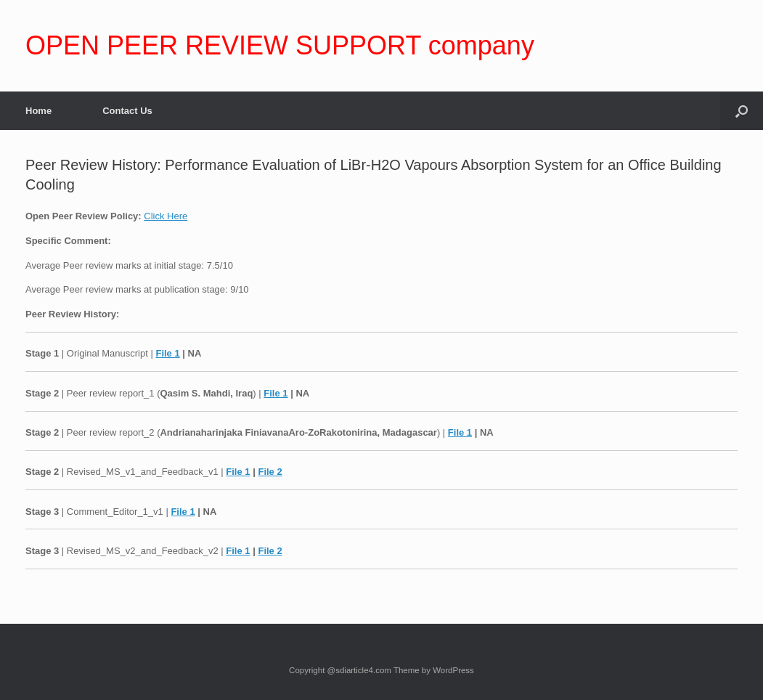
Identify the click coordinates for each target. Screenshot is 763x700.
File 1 (167, 353)
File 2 (270, 472)
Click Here (166, 216)
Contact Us (127, 111)
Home (38, 111)
